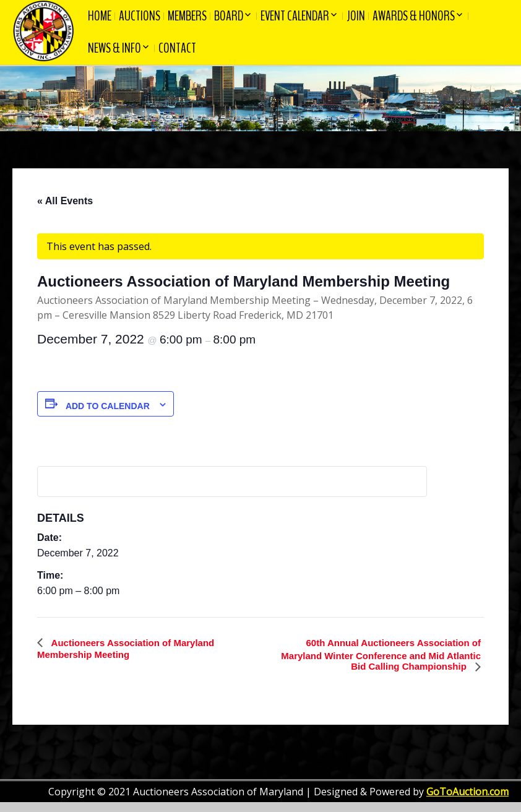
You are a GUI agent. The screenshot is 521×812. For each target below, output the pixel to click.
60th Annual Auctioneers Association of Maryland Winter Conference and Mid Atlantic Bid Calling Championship (381, 655)
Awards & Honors (414, 16)
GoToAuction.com (467, 792)
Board (229, 16)
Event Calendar (295, 16)
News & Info (114, 48)
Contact (177, 48)
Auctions (140, 16)
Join (356, 16)
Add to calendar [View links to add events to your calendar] (108, 406)
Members (187, 16)
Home (100, 16)
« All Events (65, 201)
